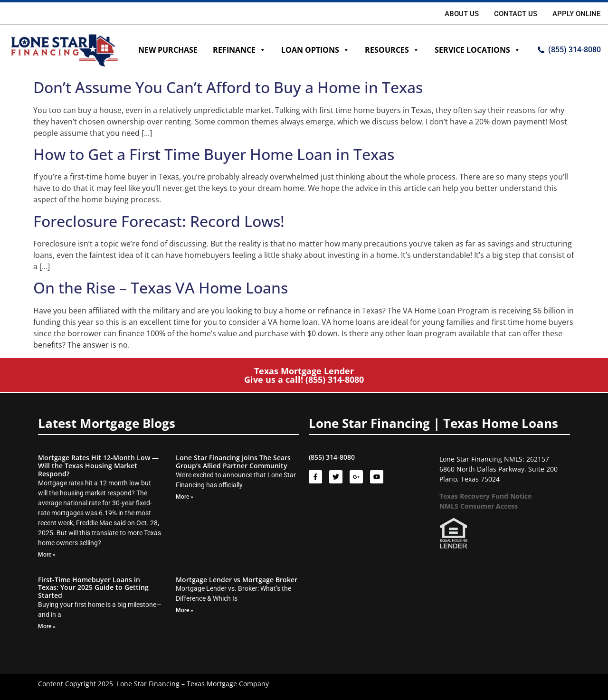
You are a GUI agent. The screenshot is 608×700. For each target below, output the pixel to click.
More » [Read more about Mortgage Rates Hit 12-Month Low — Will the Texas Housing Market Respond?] (47, 555)
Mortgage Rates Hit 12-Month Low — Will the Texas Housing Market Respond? (98, 466)
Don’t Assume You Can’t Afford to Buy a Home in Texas (228, 87)
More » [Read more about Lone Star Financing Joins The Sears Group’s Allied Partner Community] (185, 497)
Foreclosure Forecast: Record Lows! (159, 221)
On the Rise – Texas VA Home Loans (161, 288)
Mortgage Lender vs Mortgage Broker (237, 580)
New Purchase (168, 50)
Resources (392, 50)
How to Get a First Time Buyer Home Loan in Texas (214, 154)
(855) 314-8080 (335, 379)
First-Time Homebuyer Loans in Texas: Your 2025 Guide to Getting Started (93, 588)
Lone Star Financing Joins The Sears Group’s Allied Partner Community (233, 462)
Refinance (239, 50)
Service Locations (478, 50)
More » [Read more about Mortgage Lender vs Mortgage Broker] (185, 610)
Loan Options (315, 50)
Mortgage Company (238, 684)
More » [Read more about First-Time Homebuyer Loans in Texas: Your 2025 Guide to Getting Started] (47, 626)
